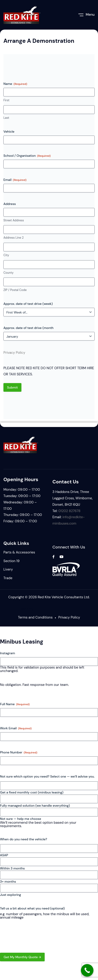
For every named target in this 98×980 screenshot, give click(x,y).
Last (6, 118)
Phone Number (19, 752)
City (6, 255)
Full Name (15, 704)
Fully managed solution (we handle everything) (35, 806)
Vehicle (9, 131)
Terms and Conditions (35, 617)
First (6, 100)
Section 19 (12, 561)
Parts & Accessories (19, 552)
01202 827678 (69, 511)
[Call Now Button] (87, 970)
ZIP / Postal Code (15, 290)
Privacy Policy (14, 353)
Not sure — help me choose (21, 819)
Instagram (8, 653)
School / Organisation (27, 156)
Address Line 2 (14, 238)
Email (15, 180)
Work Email (16, 728)
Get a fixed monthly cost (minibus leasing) (32, 792)
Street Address (14, 220)
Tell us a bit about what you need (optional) (32, 908)
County (8, 273)
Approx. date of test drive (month (28, 328)
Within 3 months (12, 868)
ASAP (4, 855)
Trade (8, 578)
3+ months (8, 881)
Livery (8, 569)
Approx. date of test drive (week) (28, 304)
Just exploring (10, 895)
